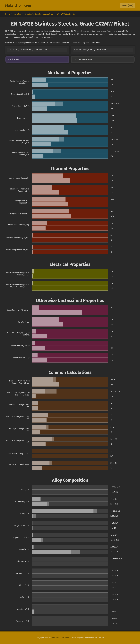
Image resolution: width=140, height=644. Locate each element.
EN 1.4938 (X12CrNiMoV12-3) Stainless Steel (28, 50)
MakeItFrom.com (18, 5)
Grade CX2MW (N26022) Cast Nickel (90, 50)
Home (8, 14)
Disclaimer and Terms (60, 638)
